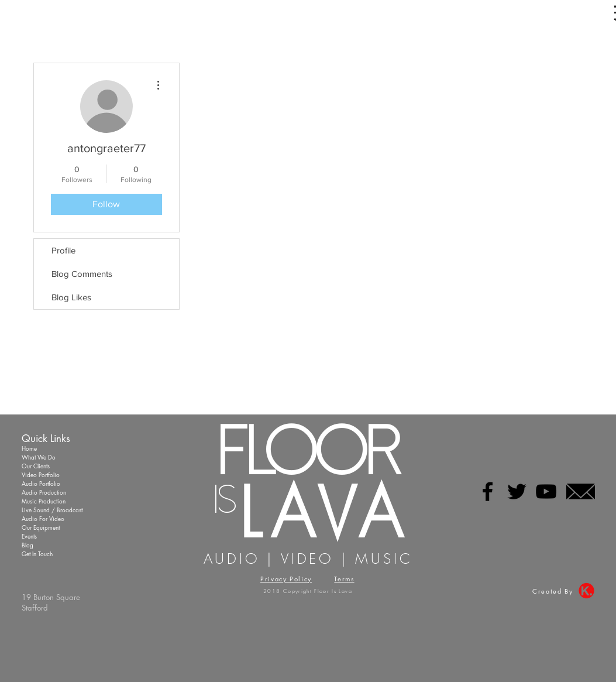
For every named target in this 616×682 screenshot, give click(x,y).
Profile (63, 250)
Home (29, 448)
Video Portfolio (41, 474)
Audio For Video (43, 518)
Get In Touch (37, 554)
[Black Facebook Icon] (488, 491)
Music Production (44, 501)
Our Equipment (41, 527)
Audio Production (44, 492)
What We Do (39, 457)
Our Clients (36, 466)
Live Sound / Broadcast (52, 510)
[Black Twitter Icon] (517, 491)
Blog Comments (82, 274)
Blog (27, 545)
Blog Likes (71, 297)
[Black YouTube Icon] (546, 491)
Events (29, 536)
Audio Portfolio (41, 483)
